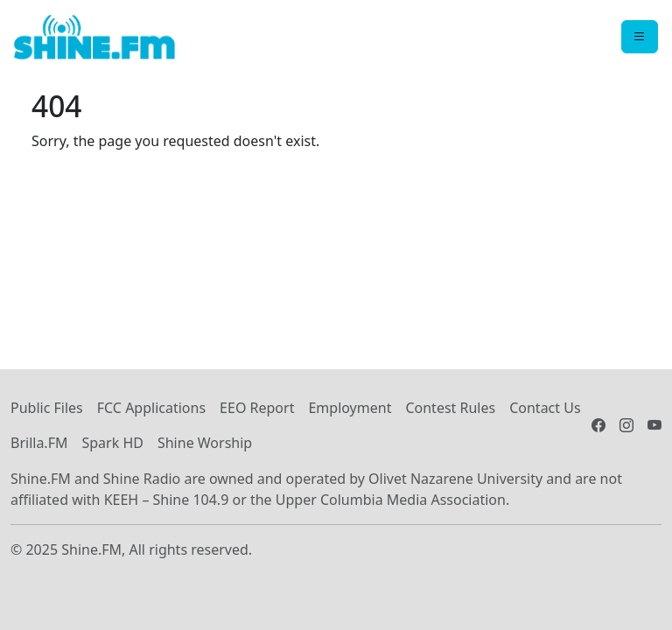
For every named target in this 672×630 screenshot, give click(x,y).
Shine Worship (205, 443)
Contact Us (545, 408)
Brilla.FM (39, 443)
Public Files (47, 408)
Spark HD (112, 443)
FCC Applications (151, 408)
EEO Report (257, 408)
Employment (350, 408)
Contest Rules (450, 408)
